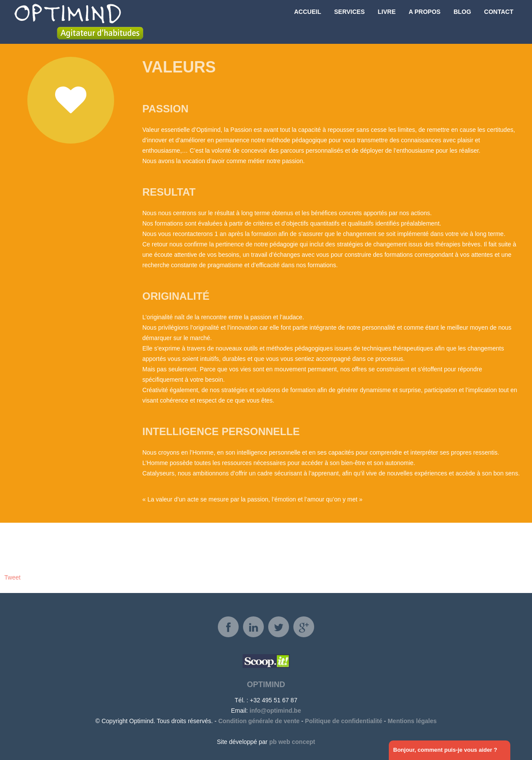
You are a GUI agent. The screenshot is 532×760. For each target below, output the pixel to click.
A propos (425, 22)
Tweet (12, 577)
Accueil (308, 22)
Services (350, 22)
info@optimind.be (275, 711)
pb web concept (292, 742)
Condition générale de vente (259, 721)
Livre (387, 22)
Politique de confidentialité (344, 721)
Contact (499, 22)
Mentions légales (412, 721)
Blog (462, 22)
